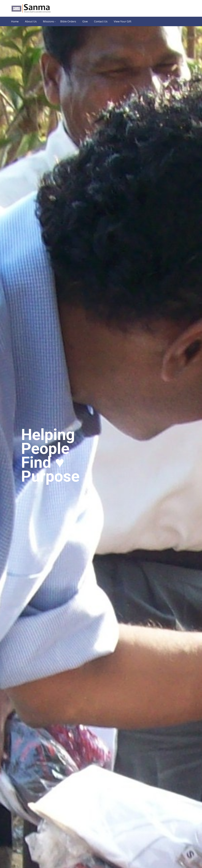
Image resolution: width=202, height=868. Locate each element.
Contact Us (101, 21)
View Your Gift (123, 21)
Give (85, 21)
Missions (48, 21)
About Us (31, 21)
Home (15, 21)
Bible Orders (68, 21)
